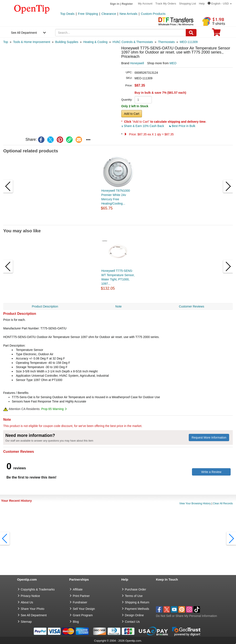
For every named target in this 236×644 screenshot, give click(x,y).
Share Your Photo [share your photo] (33, 609)
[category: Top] (6, 42)
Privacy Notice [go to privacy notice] (30, 596)
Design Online (134, 615)
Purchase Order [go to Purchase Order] (136, 589)
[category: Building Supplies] (67, 42)
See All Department (24, 33)
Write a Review (211, 472)
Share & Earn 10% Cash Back (143, 126)
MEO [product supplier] (173, 63)
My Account (145, 4)
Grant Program (83, 615)
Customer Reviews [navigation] (191, 306)
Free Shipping (88, 14)
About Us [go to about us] (27, 602)
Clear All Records (223, 503)
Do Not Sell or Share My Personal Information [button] (186, 616)
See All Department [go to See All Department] (34, 615)
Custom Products (153, 14)
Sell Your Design (84, 609)
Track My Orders (166, 4)
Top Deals (67, 14)
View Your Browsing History (195, 503)
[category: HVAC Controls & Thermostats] (133, 42)
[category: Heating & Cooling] (95, 42)
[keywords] (121, 33)
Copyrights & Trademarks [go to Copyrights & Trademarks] (38, 589)
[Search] (191, 33)
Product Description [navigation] (45, 306)
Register (127, 4)
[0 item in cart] (216, 34)
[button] (220, 4)
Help (202, 4)
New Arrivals (128, 14)
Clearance (109, 14)
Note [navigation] (119, 306)
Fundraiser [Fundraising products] (80, 602)
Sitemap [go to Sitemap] (26, 622)
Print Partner (81, 596)
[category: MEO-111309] (189, 42)
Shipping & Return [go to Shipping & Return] (137, 602)
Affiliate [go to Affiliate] (78, 589)
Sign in (115, 4)
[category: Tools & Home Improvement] (32, 42)
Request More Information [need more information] (209, 437)
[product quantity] (143, 100)
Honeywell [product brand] (137, 63)
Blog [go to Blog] (76, 622)
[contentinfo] (32, 9)
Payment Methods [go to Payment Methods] (137, 609)
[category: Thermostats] (166, 42)
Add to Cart (132, 114)
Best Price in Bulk (182, 126)
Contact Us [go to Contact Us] (132, 622)
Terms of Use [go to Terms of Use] (134, 596)
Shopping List (188, 4)
